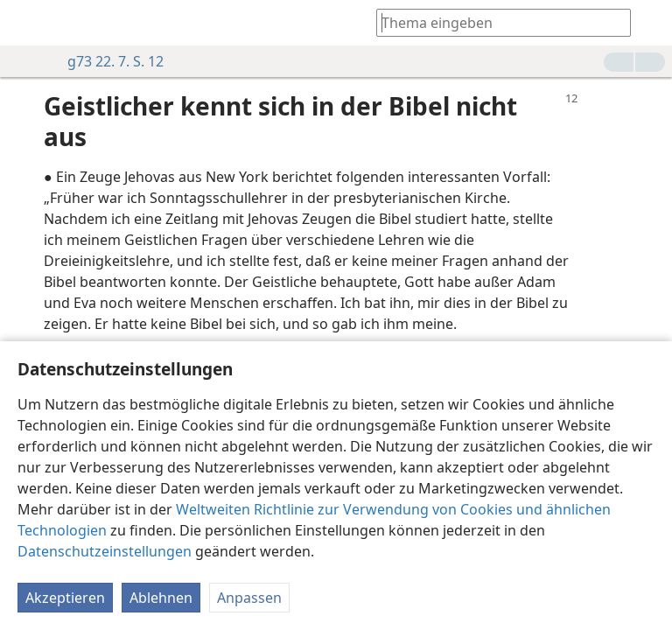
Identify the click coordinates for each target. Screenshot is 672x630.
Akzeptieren (65, 598)
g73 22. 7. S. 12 (107, 61)
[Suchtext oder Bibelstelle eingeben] (495, 22)
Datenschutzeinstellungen (105, 551)
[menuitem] (26, 23)
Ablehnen (161, 598)
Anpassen (249, 598)
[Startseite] (26, 23)
